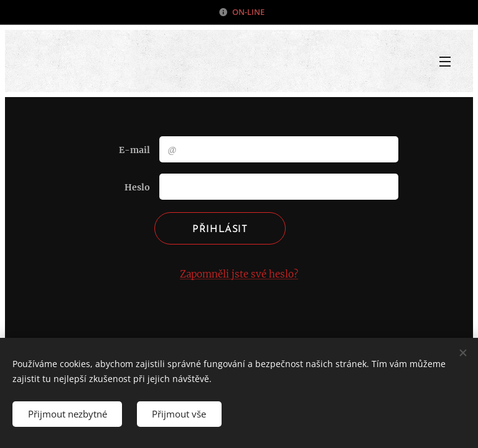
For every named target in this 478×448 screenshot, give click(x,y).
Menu (445, 62)
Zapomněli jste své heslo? (239, 274)
